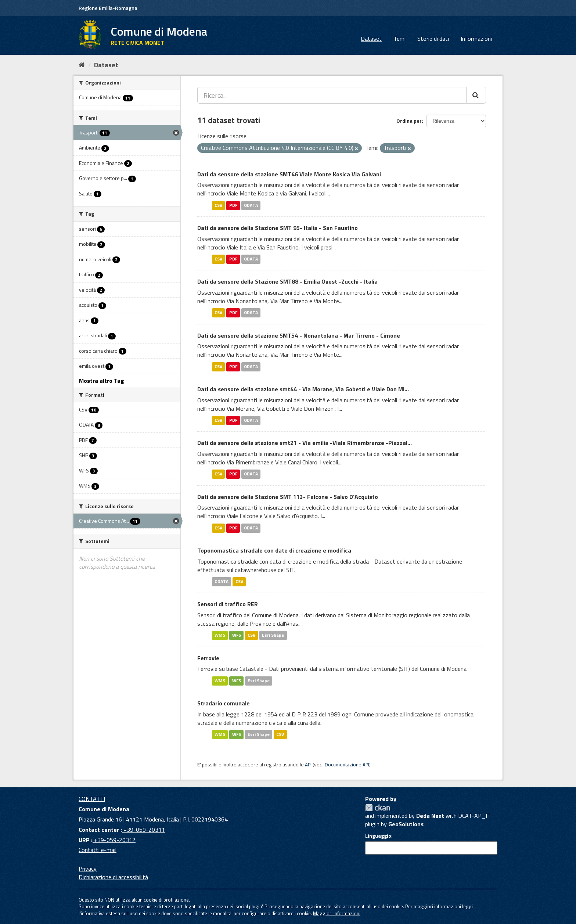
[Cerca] (476, 95)
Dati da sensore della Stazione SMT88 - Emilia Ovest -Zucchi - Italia (287, 281)
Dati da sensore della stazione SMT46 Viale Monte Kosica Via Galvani (289, 174)
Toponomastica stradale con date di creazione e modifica (274, 550)
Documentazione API (347, 765)
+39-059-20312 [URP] (114, 840)
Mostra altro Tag (102, 381)
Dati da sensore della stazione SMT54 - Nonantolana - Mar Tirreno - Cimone (299, 335)
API (308, 765)
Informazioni (476, 39)
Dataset (371, 39)
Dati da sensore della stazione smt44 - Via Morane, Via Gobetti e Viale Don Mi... (303, 389)
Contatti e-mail (98, 850)
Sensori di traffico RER (228, 604)
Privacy (88, 869)
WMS (220, 635)
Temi (399, 39)
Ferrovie (208, 658)
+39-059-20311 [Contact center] (143, 830)
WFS (237, 635)
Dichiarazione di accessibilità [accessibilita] (113, 877)
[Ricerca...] (332, 95)
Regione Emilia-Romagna (108, 8)
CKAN (378, 808)
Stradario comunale (224, 703)
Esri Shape (273, 635)
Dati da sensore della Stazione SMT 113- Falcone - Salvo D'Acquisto (288, 497)
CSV (218, 205)
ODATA (251, 205)
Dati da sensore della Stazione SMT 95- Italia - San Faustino (278, 228)
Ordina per (409, 121)
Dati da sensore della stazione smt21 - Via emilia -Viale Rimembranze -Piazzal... (305, 443)
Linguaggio (378, 836)
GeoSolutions (406, 824)
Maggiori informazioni (337, 913)
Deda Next (430, 816)
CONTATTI (92, 799)
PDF (233, 205)
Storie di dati (433, 39)
